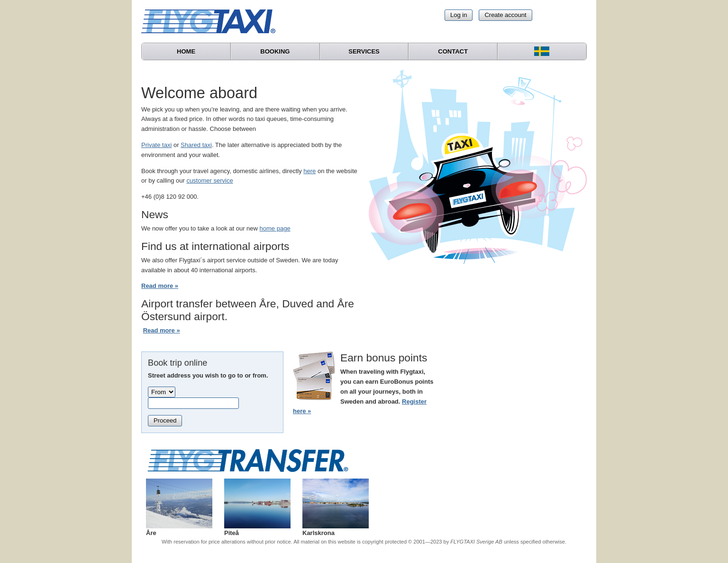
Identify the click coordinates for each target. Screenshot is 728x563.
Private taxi (156, 145)
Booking (275, 51)
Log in (459, 15)
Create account (505, 15)
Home (186, 51)
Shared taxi (196, 145)
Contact (453, 51)
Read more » (160, 286)
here (309, 171)
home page (275, 228)
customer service (209, 180)
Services (364, 51)
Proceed (165, 420)
